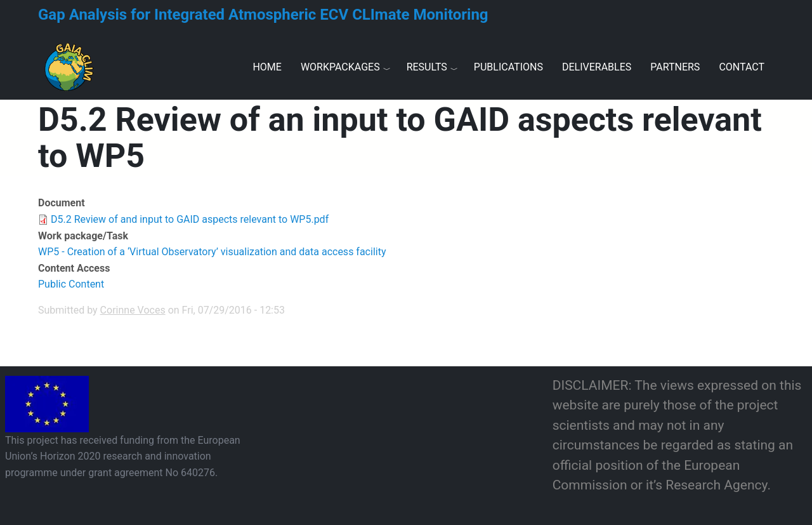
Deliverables (597, 67)
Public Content (71, 284)
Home (267, 67)
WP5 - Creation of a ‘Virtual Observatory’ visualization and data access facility (212, 252)
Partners (675, 67)
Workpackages (340, 67)
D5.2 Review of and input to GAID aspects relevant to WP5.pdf (190, 219)
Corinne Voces (133, 310)
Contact (742, 67)
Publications (508, 67)
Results (427, 67)
